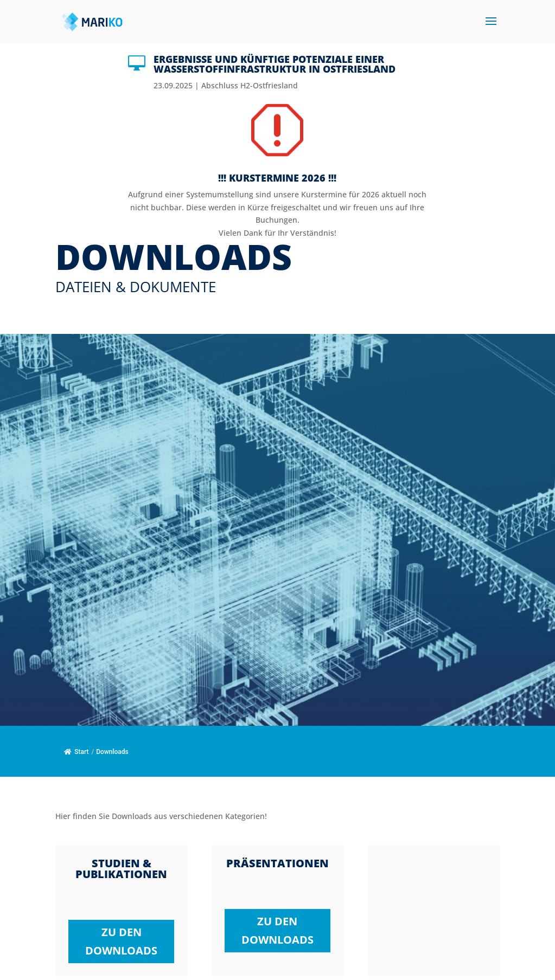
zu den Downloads (121, 941)
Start (76, 752)
